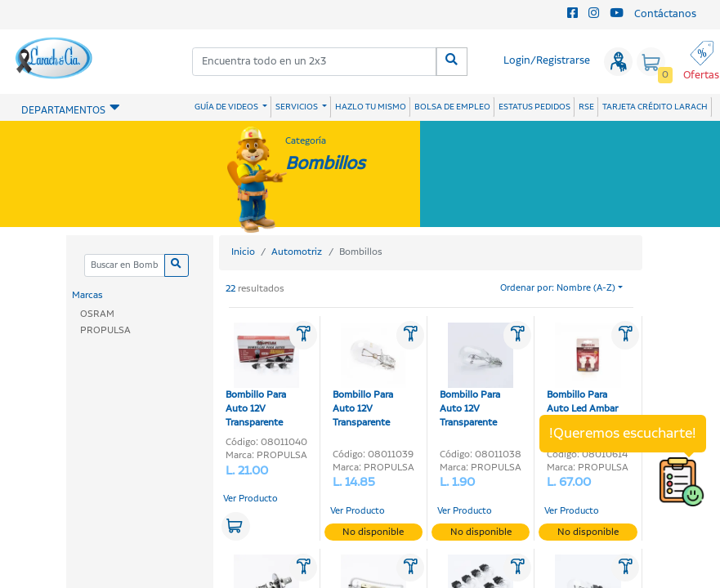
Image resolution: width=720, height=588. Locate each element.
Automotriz (297, 252)
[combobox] (315, 62)
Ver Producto (250, 499)
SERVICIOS (297, 107)
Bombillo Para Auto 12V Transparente (262, 376)
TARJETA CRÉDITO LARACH (655, 107)
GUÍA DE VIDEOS (227, 107)
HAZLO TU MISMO (371, 107)
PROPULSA (105, 330)
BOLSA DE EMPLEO (452, 107)
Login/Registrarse (547, 61)
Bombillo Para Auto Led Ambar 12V (584, 376)
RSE (586, 107)
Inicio (243, 252)
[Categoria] (125, 266)
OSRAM (97, 314)
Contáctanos (665, 14)
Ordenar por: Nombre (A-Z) (558, 288)
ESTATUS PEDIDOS (534, 107)
